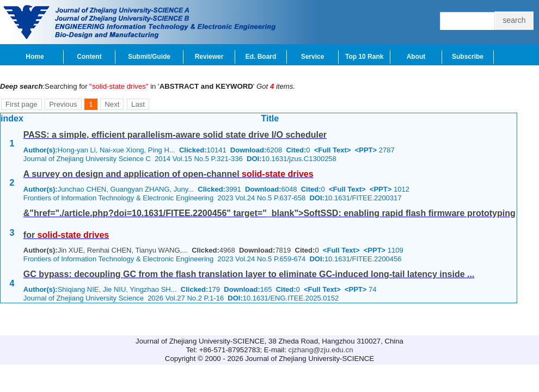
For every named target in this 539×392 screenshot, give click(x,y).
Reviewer (209, 57)
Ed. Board (261, 57)
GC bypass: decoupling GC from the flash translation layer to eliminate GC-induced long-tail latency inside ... (249, 274)
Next (112, 104)
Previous (63, 104)
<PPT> (366, 150)
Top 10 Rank (364, 57)
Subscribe (468, 57)
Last (138, 104)
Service (313, 57)
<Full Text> (333, 150)
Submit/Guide (149, 57)
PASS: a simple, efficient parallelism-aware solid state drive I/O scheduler (175, 135)
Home (35, 57)
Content (89, 57)
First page (22, 104)
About (416, 57)
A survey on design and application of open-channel (169, 174)
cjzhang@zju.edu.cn (321, 350)
